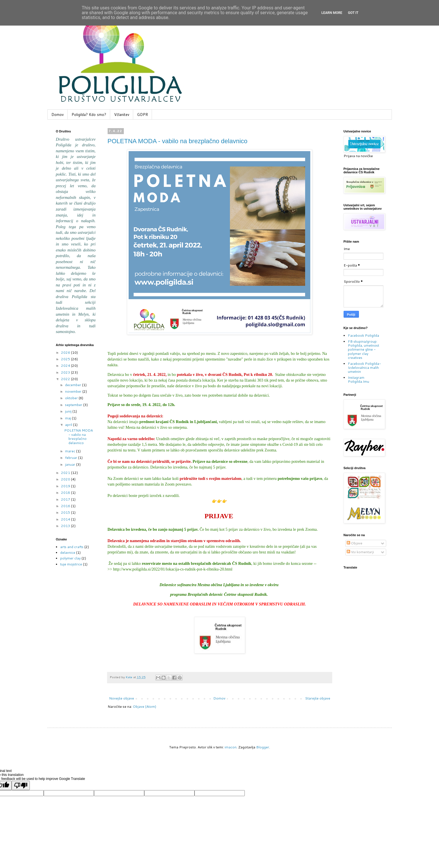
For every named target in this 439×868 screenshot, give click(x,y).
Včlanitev (122, 115)
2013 (66, 526)
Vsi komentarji (360, 552)
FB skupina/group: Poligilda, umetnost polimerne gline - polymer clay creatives (363, 350)
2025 (66, 359)
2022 (66, 379)
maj (68, 418)
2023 (66, 372)
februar (72, 458)
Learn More (332, 13)
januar (71, 464)
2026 (66, 352)
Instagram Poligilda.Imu (358, 379)
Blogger (263, 747)
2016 (66, 506)
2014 (66, 519)
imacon (231, 747)
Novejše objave (122, 698)
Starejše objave (318, 698)
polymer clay (70, 558)
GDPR (143, 115)
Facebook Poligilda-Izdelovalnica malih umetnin (364, 368)
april (69, 425)
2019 (66, 486)
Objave (355, 543)
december (74, 385)
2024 (66, 366)
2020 (66, 479)
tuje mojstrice (71, 564)
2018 (66, 493)
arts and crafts (72, 547)
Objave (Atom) (145, 706)
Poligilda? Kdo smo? (89, 115)
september (74, 405)
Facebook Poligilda (363, 335)
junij (69, 411)
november (74, 391)
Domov (58, 115)
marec (71, 451)
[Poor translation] (21, 785)
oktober (72, 398)
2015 (66, 512)
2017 (66, 499)
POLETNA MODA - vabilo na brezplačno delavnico (178, 141)
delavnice (68, 552)
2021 (66, 473)
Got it (353, 13)
